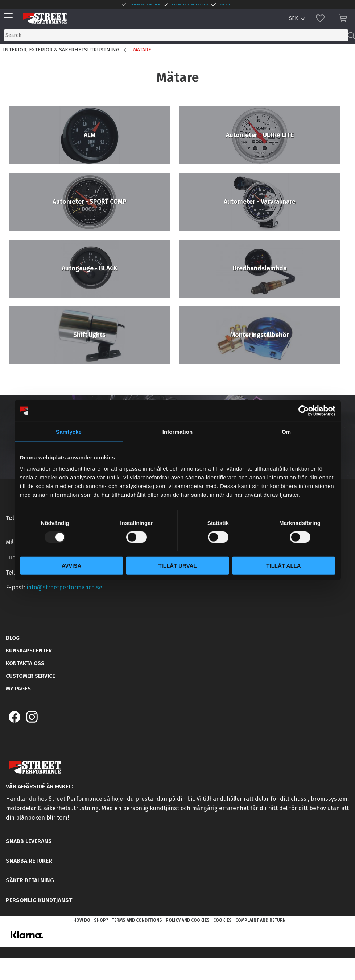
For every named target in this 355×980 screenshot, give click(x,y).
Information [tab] (178, 431)
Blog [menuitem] (13, 638)
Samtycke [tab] (69, 431)
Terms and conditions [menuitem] (137, 920)
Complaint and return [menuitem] (261, 920)
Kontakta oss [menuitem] (25, 663)
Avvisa (72, 566)
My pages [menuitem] (18, 689)
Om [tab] (286, 431)
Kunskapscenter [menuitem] (29, 651)
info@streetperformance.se (64, 587)
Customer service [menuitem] (30, 676)
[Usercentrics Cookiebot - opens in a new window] (304, 411)
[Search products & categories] (176, 35)
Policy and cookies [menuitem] (188, 920)
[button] (10, 18)
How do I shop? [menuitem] (91, 920)
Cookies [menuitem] (222, 920)
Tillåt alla (283, 566)
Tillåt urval (177, 566)
